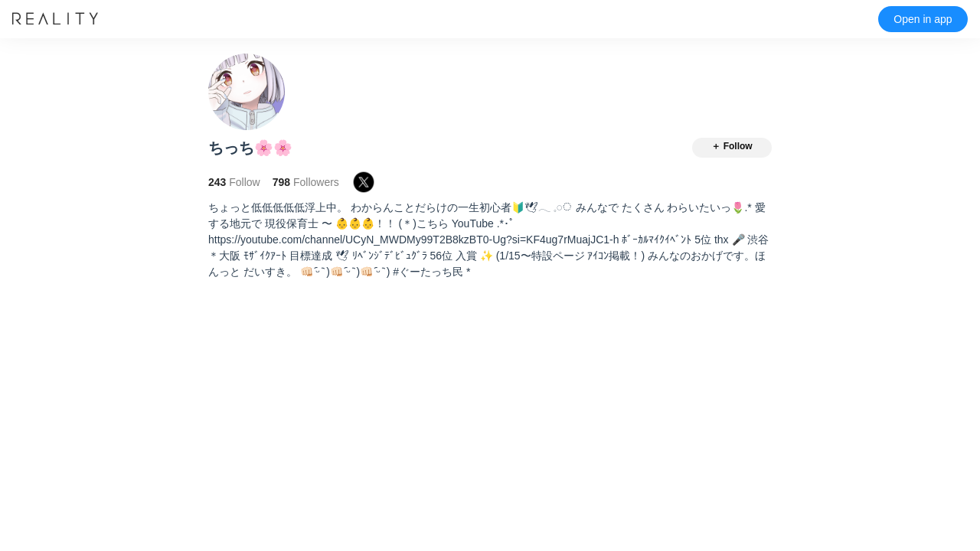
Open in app (923, 19)
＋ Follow (732, 146)
